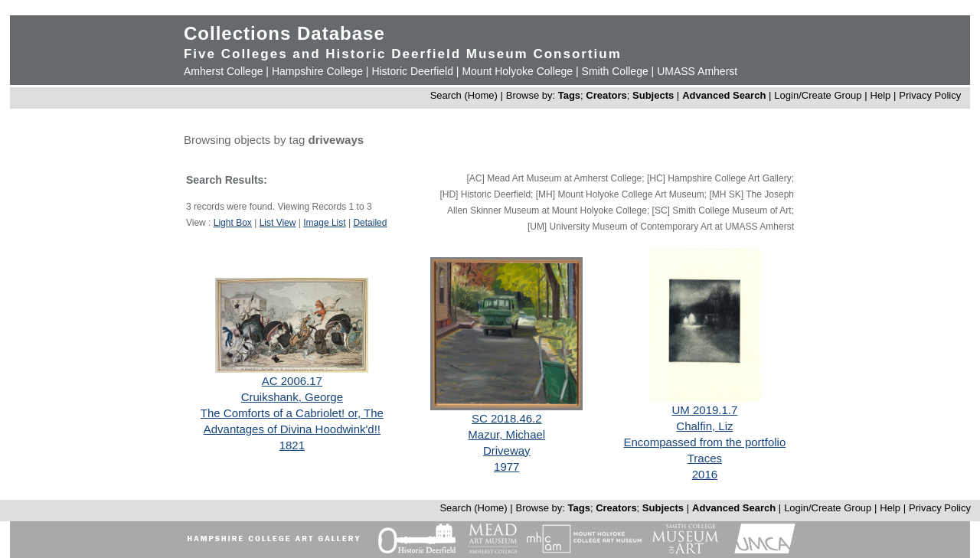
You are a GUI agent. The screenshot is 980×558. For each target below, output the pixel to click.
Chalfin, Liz (704, 426)
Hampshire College (317, 71)
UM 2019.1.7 (704, 410)
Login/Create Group (819, 95)
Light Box (233, 223)
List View (278, 223)
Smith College (615, 71)
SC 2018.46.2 (507, 418)
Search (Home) (464, 95)
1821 (292, 445)
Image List (324, 223)
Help (881, 95)
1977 (506, 467)
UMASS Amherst (697, 71)
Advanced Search (724, 95)
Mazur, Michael (506, 434)
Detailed (370, 223)
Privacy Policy (930, 95)
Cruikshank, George (292, 397)
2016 (705, 474)
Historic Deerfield (412, 71)
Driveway (507, 450)
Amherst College (224, 71)
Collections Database (284, 33)
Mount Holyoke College (517, 71)
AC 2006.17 (292, 381)
